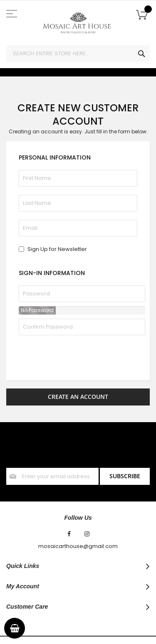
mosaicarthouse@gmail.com (78, 514)
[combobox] (78, 54)
